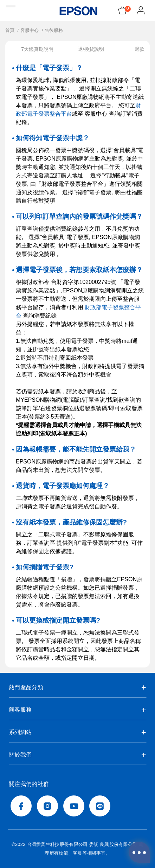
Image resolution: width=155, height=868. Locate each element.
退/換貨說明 (91, 49)
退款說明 (144, 49)
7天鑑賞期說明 (37, 49)
